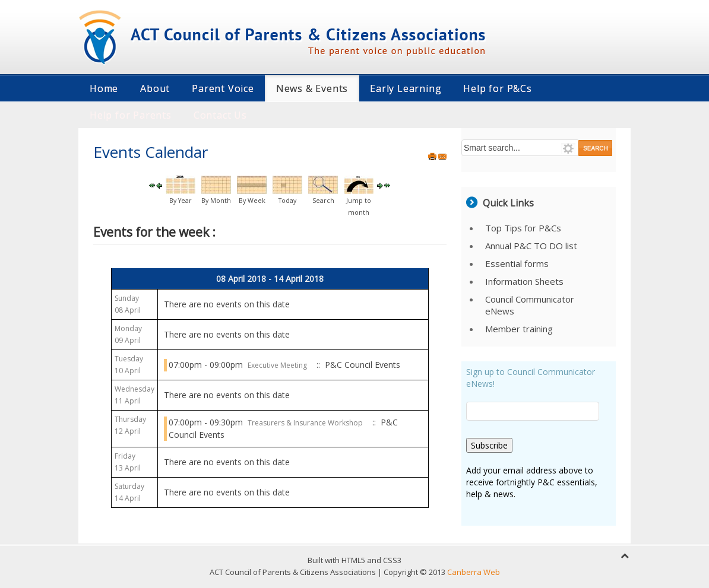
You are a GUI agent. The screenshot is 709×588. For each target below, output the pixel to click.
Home (104, 88)
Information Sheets (524, 281)
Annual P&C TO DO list (531, 246)
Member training (519, 329)
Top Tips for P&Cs (523, 228)
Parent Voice (223, 88)
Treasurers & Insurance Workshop (305, 423)
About (155, 88)
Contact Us (220, 115)
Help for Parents (131, 115)
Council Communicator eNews (530, 305)
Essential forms (517, 263)
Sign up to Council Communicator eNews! (531, 378)
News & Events (312, 88)
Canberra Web (474, 572)
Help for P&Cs (497, 88)
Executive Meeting (277, 365)
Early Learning (406, 88)
